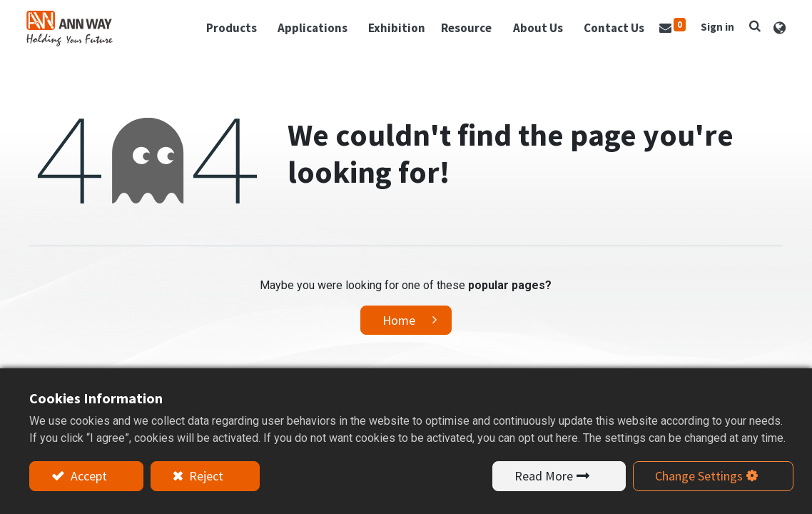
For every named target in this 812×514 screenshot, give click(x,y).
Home (399, 319)
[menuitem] (394, 28)
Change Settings (699, 476)
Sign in (715, 26)
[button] (752, 25)
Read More (544, 476)
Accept (87, 476)
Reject (205, 476)
